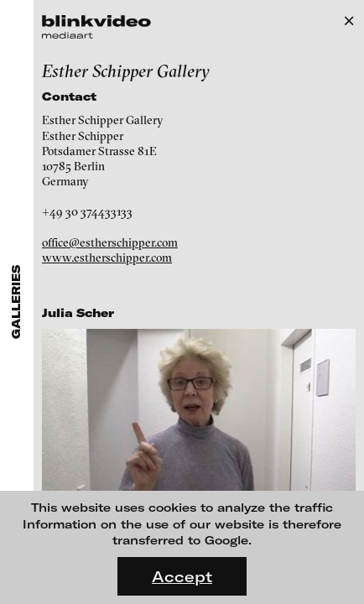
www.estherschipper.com (107, 258)
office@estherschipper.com (110, 242)
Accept (182, 576)
